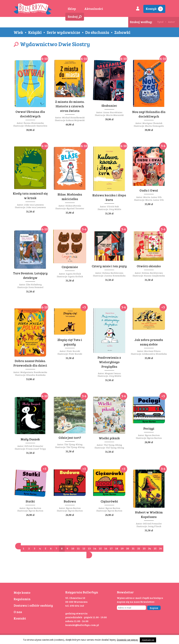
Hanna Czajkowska (154, 276)
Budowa (70, 501)
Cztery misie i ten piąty (109, 266)
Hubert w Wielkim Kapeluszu (149, 514)
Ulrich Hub (113, 206)
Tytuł (160, 22)
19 (122, 548)
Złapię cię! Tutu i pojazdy (70, 342)
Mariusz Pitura (152, 351)
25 (155, 548)
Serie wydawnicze (63, 32)
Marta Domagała (154, 126)
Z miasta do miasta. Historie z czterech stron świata (70, 106)
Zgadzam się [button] (148, 640)
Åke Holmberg (34, 284)
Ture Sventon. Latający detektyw (30, 275)
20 (128, 548)
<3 (84, 307)
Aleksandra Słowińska (154, 354)
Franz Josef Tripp (36, 449)
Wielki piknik (109, 438)
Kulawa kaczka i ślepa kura (109, 197)
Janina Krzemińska (115, 276)
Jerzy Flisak (154, 526)
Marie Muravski (115, 115)
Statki (30, 501)
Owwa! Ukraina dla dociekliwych (30, 114)
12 (84, 548)
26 (161, 548)
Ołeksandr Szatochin (36, 126)
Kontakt (20, 618)
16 (106, 548)
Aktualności (94, 9)
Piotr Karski (73, 351)
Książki (35, 32)
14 (95, 548)
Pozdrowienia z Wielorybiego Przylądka (109, 362)
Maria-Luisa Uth (152, 197)
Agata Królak (73, 274)
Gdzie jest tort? (70, 438)
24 (150, 548)
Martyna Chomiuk (152, 123)
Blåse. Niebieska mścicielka (70, 197)
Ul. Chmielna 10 (75, 598)
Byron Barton (152, 435)
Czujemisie (70, 267)
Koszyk (154, 9)
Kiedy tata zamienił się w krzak (30, 196)
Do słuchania (97, 32)
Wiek (18, 32)
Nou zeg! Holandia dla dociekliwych (149, 114)
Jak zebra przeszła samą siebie (149, 342)
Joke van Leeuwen (34, 205)
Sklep (72, 9)
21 (133, 548)
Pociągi (149, 428)
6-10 (45, 59)
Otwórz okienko (149, 266)
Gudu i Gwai (149, 190)
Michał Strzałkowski (73, 117)
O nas (18, 612)
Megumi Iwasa (113, 373)
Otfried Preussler (34, 446)
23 (144, 548)
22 (139, 548)
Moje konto (22, 592)
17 (111, 548)
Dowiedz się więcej (127, 640)
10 (73, 548)
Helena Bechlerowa (113, 273)
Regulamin (22, 599)
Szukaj (75, 16)
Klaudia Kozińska (36, 375)
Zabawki (122, 32)
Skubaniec (109, 105)
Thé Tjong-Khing (73, 444)
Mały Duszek (30, 439)
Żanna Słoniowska (34, 123)
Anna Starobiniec (113, 112)
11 (78, 548)
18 (117, 548)
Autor (171, 22)
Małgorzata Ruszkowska (34, 372)
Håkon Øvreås (73, 206)
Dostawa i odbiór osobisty (33, 605)
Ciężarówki (109, 501)
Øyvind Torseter (75, 208)
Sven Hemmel (36, 287)
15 (100, 548)
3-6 (163, 146)
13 (89, 548)
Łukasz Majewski (75, 120)
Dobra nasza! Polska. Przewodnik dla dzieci (30, 363)
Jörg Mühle (115, 209)
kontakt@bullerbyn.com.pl (82, 625)
